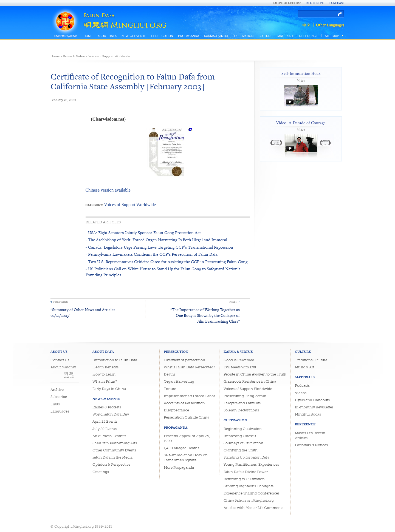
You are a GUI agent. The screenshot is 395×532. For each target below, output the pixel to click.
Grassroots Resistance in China (250, 381)
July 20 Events (105, 429)
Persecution (162, 36)
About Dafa (107, 36)
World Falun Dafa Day (111, 414)
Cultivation (244, 36)
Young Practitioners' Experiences (251, 464)
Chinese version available (108, 190)
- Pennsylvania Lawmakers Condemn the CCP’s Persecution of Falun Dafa (152, 254)
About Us (59, 352)
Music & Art (304, 367)
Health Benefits (105, 367)
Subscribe (59, 397)
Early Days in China (109, 389)
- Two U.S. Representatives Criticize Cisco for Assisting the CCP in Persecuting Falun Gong (167, 262)
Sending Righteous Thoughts (249, 486)
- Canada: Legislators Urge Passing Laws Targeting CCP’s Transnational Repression (159, 247)
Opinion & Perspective (111, 464)
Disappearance (176, 410)
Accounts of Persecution (184, 403)
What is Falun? (105, 381)
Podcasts (302, 386)
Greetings (101, 472)
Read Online (315, 3)
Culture (265, 36)
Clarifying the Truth (241, 450)
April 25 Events (105, 421)
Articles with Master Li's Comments (253, 508)
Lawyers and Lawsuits (242, 403)
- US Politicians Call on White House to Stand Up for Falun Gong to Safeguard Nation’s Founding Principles (163, 272)
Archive (57, 390)
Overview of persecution (184, 360)
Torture (170, 389)
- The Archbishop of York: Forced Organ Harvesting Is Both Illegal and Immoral (156, 240)
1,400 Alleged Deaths (181, 448)
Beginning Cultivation (243, 429)
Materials (286, 36)
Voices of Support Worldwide (109, 56)
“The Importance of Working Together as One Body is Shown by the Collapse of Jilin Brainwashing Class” (205, 315)
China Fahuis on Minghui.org (249, 500)
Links (55, 404)
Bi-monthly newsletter (314, 407)
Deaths (170, 374)
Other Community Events (114, 450)
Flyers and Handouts (312, 400)
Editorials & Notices (311, 445)
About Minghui (63, 367)
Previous (60, 302)
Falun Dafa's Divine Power (246, 472)
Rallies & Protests (107, 407)
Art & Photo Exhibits (109, 436)
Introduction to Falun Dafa (115, 360)
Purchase (337, 3)
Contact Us (60, 360)
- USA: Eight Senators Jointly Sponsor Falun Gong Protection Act (143, 233)
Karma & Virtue (217, 36)
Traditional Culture (311, 360)
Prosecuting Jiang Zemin (245, 396)
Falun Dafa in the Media (112, 457)
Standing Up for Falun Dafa (246, 457)
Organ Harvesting (179, 381)
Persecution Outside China (187, 417)
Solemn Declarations (241, 410)
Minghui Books (308, 414)
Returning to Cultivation (244, 479)
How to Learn (104, 374)
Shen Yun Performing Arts (115, 443)
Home (88, 36)
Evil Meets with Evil (240, 367)
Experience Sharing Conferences (252, 493)
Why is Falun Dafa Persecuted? (189, 367)
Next (233, 302)
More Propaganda (179, 467)
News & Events (134, 36)
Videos (301, 393)
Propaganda (189, 36)
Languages (60, 411)
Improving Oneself (240, 436)
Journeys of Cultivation (243, 443)
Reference (309, 36)
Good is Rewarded (239, 360)
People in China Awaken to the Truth (255, 374)
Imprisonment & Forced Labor (189, 396)
